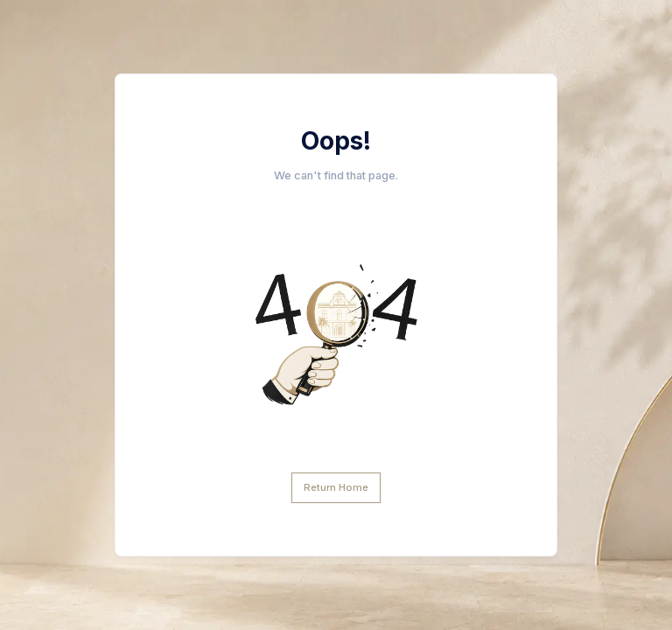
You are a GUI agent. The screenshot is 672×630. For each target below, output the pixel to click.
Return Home (336, 487)
